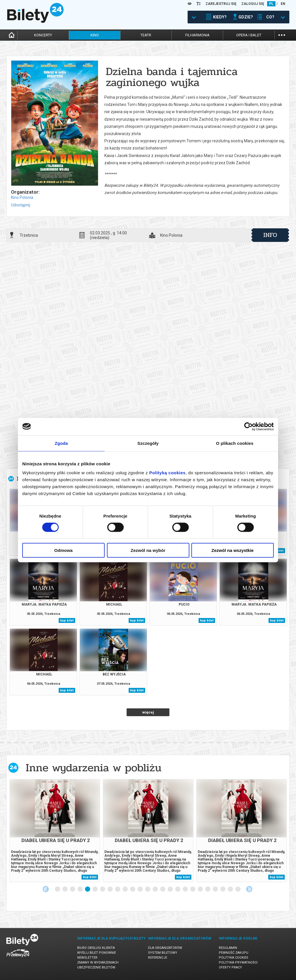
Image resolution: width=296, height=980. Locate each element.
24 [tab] (231, 889)
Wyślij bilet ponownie (97, 953)
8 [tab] (110, 889)
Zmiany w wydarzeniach (98, 963)
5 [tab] (88, 889)
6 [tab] (95, 889)
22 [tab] (216, 889)
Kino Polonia (22, 197)
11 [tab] (133, 889)
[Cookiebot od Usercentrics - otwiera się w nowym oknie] (248, 426)
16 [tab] (171, 889)
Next (249, 889)
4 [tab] (80, 889)
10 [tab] (125, 889)
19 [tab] (193, 889)
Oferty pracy (230, 967)
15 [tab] (163, 889)
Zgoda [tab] (61, 443)
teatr (146, 35)
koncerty (43, 35)
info (270, 235)
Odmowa (63, 550)
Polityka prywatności (238, 963)
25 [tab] (238, 889)
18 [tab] (186, 889)
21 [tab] (208, 889)
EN (283, 4)
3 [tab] (73, 889)
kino (95, 35)
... (282, 34)
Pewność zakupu (234, 953)
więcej (148, 712)
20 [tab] (201, 889)
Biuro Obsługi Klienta (96, 948)
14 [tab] (156, 889)
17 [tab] (178, 889)
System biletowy (163, 953)
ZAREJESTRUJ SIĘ (221, 4)
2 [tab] (65, 889)
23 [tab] (223, 889)
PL (271, 4)
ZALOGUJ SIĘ (253, 4)
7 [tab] (103, 889)
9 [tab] (118, 889)
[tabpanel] (55, 831)
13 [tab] (148, 889)
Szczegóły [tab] (148, 443)
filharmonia (197, 35)
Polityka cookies (234, 958)
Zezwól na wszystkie (233, 550)
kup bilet (67, 620)
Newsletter (87, 958)
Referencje (158, 958)
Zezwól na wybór (148, 550)
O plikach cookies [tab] (235, 443)
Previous (46, 889)
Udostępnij (21, 205)
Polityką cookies (167, 473)
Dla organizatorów (165, 948)
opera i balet (249, 35)
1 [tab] (58, 889)
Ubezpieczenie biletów (96, 967)
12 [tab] (140, 889)
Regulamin (228, 948)
